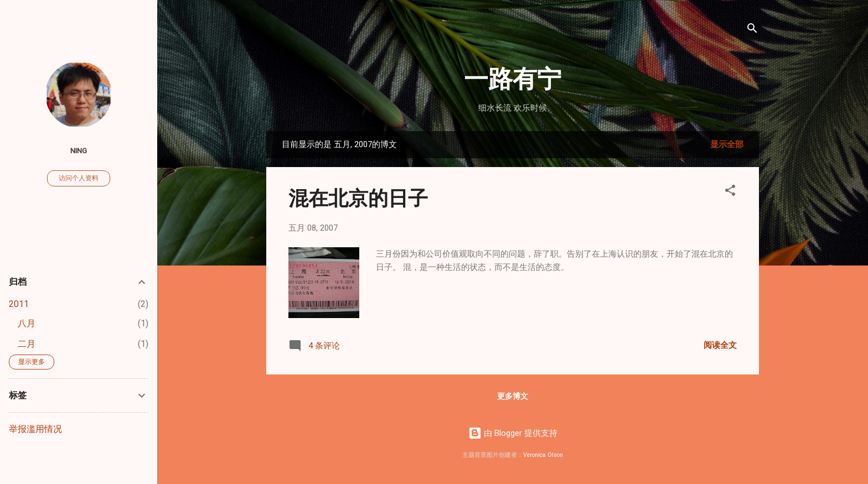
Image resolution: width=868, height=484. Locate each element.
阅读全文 (720, 345)
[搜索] (752, 30)
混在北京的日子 (358, 197)
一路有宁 (513, 77)
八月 (27, 323)
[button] (730, 192)
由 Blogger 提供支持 (513, 433)
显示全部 (727, 144)
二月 (27, 344)
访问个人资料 (79, 178)
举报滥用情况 (35, 429)
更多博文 (513, 396)
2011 (19, 304)
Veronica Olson (543, 455)
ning (79, 150)
